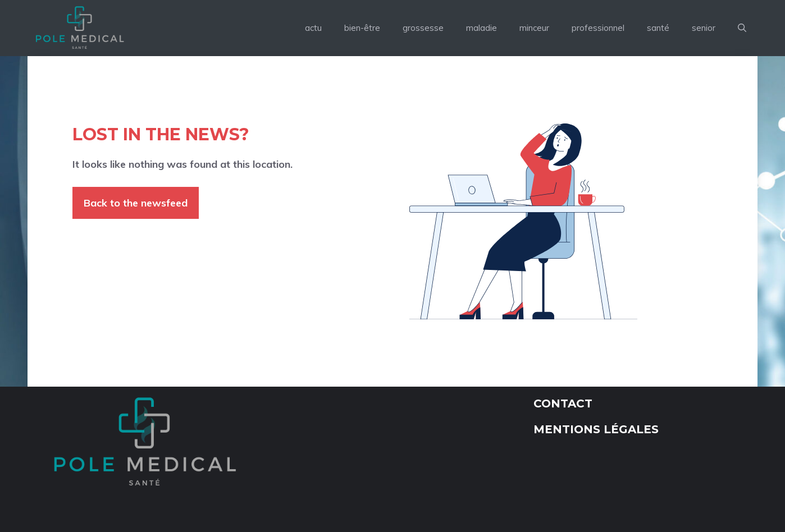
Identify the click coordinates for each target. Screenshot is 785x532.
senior (704, 28)
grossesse (423, 28)
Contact (563, 403)
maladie (482, 28)
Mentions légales (596, 429)
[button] (742, 28)
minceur (534, 28)
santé (658, 28)
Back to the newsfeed (136, 203)
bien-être (362, 28)
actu (313, 28)
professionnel (598, 28)
